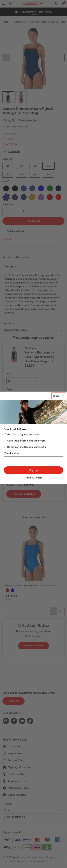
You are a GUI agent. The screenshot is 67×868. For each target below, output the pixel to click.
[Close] (59, 396)
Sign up (34, 470)
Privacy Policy (34, 478)
